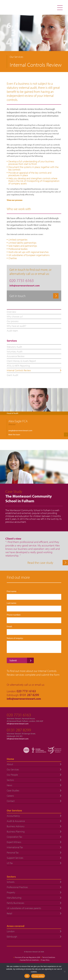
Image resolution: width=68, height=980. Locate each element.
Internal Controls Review (19, 370)
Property (11, 892)
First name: (12, 591)
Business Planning (16, 832)
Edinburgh (12, 937)
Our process (13, 321)
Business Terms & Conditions (30, 960)
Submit (13, 660)
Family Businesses (15, 903)
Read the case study (40, 563)
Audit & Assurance (16, 821)
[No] (65, 972)
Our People (12, 775)
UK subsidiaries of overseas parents (24, 908)
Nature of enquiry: (15, 638)
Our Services (13, 769)
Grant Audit (13, 375)
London (11, 931)
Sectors (10, 780)
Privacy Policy (45, 960)
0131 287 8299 (19, 730)
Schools (11, 882)
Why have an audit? (16, 326)
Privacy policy (38, 976)
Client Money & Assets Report (21, 361)
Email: (10, 626)
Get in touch (18, 296)
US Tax (10, 863)
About (10, 764)
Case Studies (13, 790)
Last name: (12, 603)
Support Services (15, 858)
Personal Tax (13, 853)
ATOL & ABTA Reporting (18, 366)
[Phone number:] (34, 620)
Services (12, 341)
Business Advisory (16, 826)
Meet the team (14, 435)
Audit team (12, 331)
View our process (15, 200)
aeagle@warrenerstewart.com (20, 430)
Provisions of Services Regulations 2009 (28, 957)
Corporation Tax (14, 837)
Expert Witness (14, 842)
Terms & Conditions (49, 957)
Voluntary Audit (15, 352)
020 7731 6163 (19, 715)
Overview (11, 312)
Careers (10, 796)
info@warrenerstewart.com (25, 286)
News (9, 785)
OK (27, 976)
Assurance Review (16, 356)
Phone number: (14, 615)
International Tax (15, 847)
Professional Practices (17, 887)
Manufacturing (14, 898)
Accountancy (13, 816)
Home (10, 759)
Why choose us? (15, 317)
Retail (9, 913)
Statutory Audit (14, 347)
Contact (11, 801)
